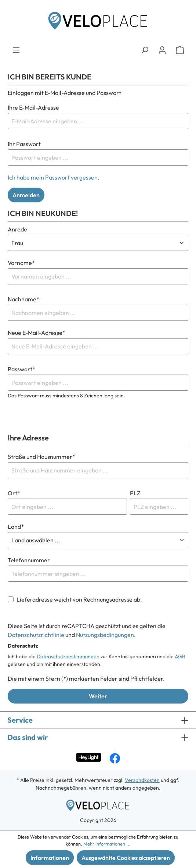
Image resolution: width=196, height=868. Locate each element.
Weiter (98, 696)
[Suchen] (145, 50)
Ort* (14, 493)
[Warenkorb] (180, 50)
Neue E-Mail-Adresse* (37, 333)
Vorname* (21, 263)
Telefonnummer (29, 560)
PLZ (135, 493)
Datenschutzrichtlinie (36, 635)
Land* (16, 527)
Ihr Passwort (24, 144)
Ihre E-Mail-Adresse (33, 107)
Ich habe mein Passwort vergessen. (54, 177)
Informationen (50, 858)
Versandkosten (142, 780)
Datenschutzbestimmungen (68, 656)
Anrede (17, 229)
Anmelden (26, 195)
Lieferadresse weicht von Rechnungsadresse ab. (79, 599)
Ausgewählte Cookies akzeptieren (126, 858)
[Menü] (16, 50)
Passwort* (21, 369)
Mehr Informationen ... (107, 844)
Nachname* (23, 299)
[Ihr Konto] (162, 50)
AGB (180, 656)
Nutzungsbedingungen (105, 635)
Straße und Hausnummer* (41, 457)
